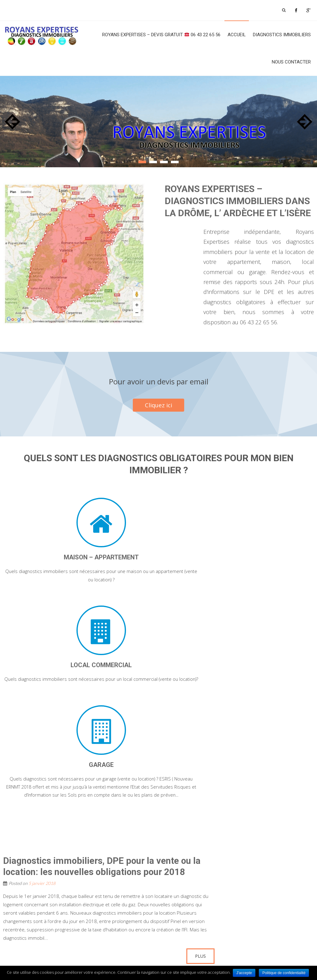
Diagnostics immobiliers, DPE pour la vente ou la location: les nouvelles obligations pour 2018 (105, 697)
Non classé (43, 803)
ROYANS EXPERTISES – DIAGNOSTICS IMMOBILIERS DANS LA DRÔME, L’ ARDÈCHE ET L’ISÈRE (238, 201)
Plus (200, 787)
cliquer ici (284, 935)
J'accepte (244, 973)
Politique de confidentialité (285, 973)
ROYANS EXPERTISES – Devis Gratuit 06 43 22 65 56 (161, 35)
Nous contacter (291, 62)
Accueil (237, 35)
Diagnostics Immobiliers (282, 35)
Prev (12, 122)
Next (305, 122)
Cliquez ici (159, 405)
